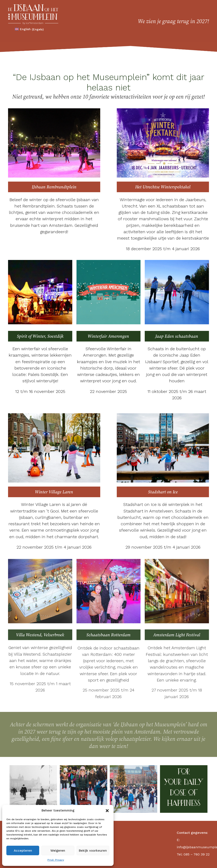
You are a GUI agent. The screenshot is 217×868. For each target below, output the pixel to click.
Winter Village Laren (54, 492)
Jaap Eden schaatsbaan (177, 336)
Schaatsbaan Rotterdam (108, 635)
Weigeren (58, 851)
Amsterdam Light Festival (177, 635)
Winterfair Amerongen (108, 336)
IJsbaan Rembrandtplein (54, 187)
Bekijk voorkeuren (93, 851)
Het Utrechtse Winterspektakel (163, 187)
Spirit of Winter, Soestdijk (40, 336)
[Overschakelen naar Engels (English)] (29, 29)
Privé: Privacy (56, 860)
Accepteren (23, 851)
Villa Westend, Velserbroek (40, 635)
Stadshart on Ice (163, 492)
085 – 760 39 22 (197, 854)
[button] (107, 811)
